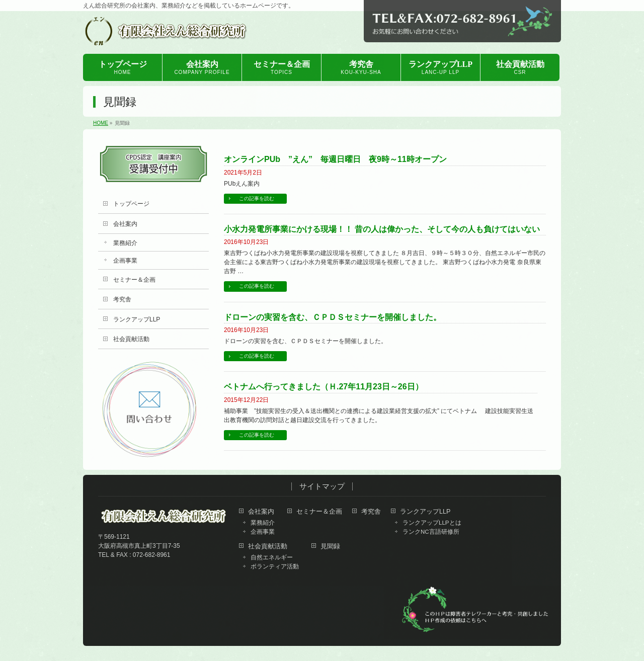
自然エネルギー (272, 557)
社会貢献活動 (131, 339)
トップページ (131, 204)
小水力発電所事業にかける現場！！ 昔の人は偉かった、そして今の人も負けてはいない (382, 229)
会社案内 (125, 224)
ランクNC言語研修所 (431, 532)
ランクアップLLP (137, 319)
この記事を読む (257, 198)
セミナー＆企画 (134, 280)
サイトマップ (322, 486)
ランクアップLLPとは (432, 523)
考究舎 (122, 299)
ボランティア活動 (275, 566)
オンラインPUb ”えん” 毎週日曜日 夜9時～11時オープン (335, 159)
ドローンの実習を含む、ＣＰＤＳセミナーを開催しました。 (333, 317)
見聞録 (330, 547)
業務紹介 (125, 243)
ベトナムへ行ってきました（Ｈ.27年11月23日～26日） (324, 387)
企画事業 (125, 261)
